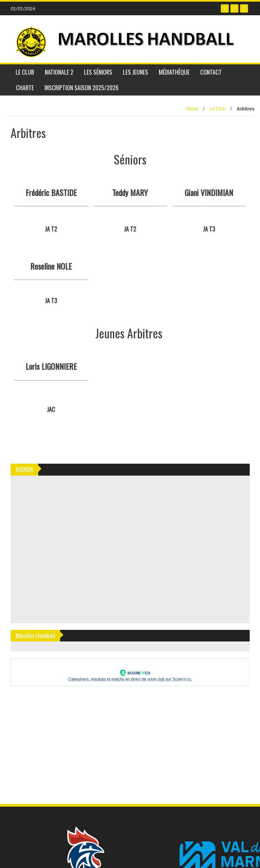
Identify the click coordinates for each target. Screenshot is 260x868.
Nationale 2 (59, 72)
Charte (25, 88)
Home (192, 109)
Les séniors (98, 72)
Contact (211, 72)
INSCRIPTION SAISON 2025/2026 (82, 88)
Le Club (25, 72)
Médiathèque (174, 72)
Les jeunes (135, 72)
